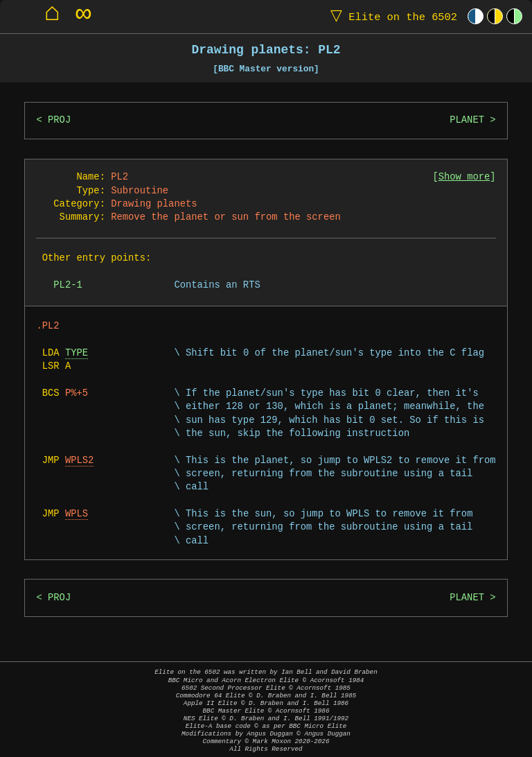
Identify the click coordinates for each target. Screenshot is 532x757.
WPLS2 (79, 461)
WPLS (77, 514)
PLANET (467, 120)
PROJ (59, 120)
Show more (464, 177)
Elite (391, 16)
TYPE (77, 353)
